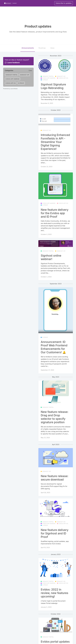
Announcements (28, 48)
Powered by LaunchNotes (10, 89)
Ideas (52, 48)
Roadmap (42, 48)
